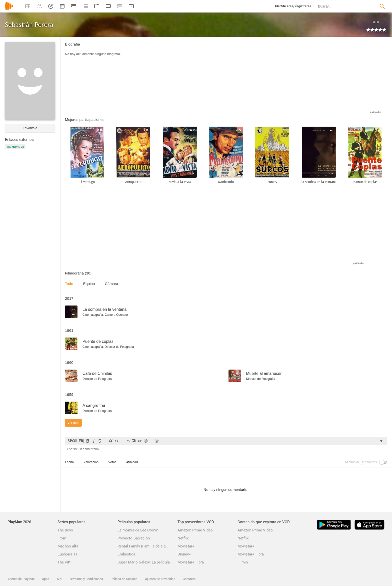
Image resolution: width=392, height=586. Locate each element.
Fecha (69, 462)
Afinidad (132, 462)
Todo (69, 284)
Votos (112, 462)
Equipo (89, 284)
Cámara (111, 284)
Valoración (91, 462)
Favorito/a (30, 128)
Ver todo (73, 423)
